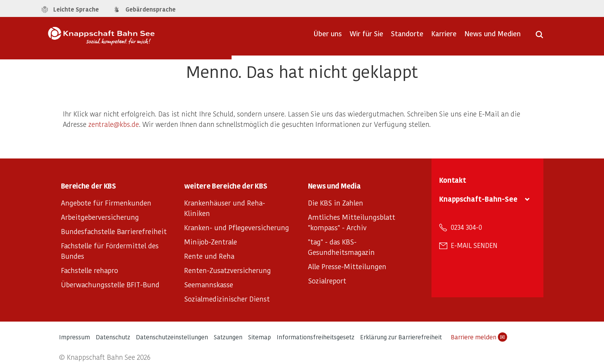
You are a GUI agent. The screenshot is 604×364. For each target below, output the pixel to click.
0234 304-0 (466, 227)
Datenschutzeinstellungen (172, 337)
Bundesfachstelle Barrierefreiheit (114, 231)
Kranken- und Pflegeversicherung (237, 227)
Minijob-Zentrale (211, 242)
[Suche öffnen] (539, 37)
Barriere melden (479, 337)
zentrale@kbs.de (114, 124)
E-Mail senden (474, 245)
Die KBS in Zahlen (336, 203)
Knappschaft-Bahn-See (478, 199)
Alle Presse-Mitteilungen (347, 266)
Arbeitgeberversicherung (100, 217)
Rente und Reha (209, 256)
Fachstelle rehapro (90, 270)
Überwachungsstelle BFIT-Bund (110, 284)
